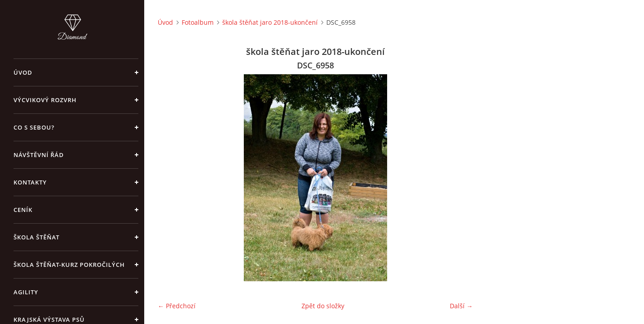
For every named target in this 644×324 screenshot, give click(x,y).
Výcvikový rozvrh (45, 100)
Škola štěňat (37, 237)
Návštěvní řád (39, 155)
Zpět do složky (323, 306)
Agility (26, 292)
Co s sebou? (34, 127)
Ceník (23, 210)
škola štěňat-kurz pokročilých (69, 265)
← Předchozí (177, 306)
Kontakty (30, 182)
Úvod (23, 72)
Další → (461, 306)
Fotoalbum (198, 22)
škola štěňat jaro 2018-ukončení (270, 22)
